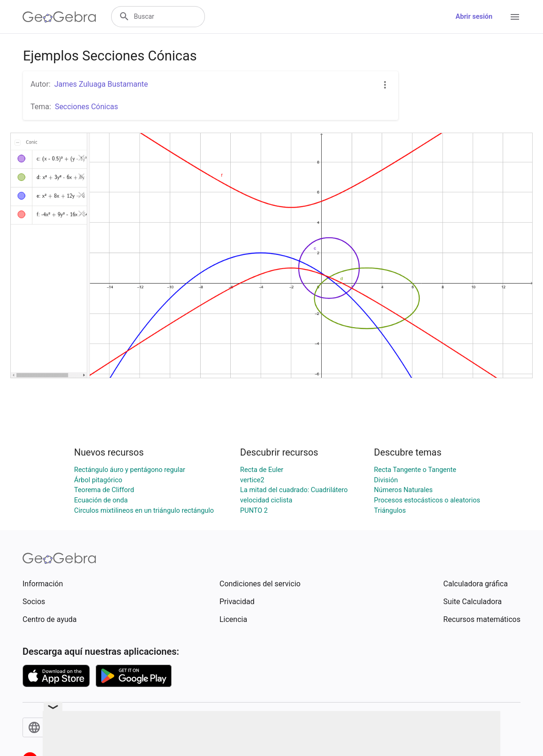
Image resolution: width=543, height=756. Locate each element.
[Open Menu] (515, 17)
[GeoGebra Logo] (59, 17)
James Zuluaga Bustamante (101, 84)
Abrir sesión (474, 17)
